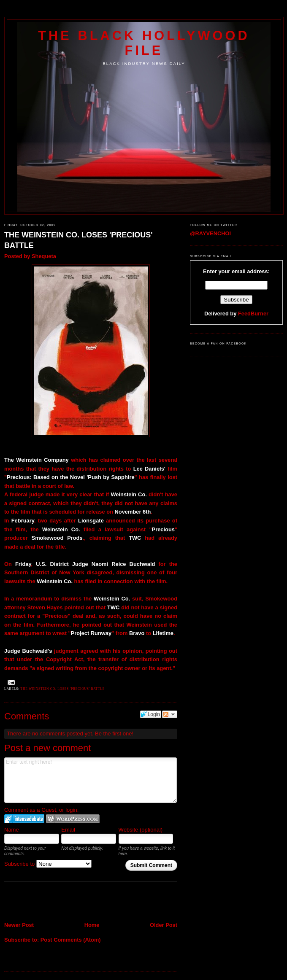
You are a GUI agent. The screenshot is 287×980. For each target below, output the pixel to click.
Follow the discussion (170, 714)
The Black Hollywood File (144, 43)
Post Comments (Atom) (71, 940)
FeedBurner (253, 314)
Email (68, 830)
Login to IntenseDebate (24, 819)
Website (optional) (141, 830)
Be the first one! (114, 734)
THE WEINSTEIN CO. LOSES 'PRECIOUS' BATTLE (79, 240)
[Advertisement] (54, 902)
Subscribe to (48, 864)
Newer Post (19, 925)
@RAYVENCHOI (210, 233)
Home (92, 925)
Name (12, 830)
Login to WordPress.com (73, 819)
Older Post (164, 925)
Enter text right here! (91, 780)
